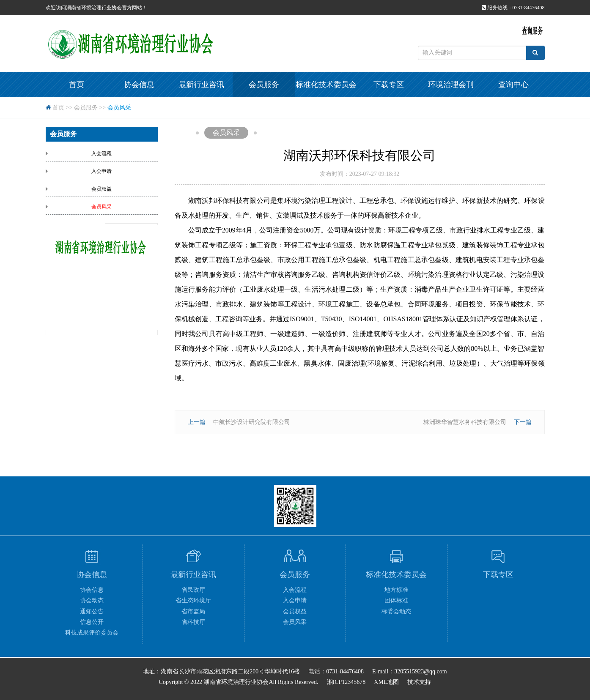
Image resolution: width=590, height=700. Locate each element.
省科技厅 (193, 622)
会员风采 (119, 108)
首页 (77, 85)
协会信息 (139, 85)
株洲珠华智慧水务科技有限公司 (465, 422)
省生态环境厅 (193, 600)
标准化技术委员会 (326, 85)
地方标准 (396, 590)
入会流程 (102, 153)
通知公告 (92, 611)
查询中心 (513, 85)
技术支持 (419, 682)
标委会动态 (396, 611)
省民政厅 (193, 590)
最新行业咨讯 (201, 85)
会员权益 (102, 189)
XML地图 (386, 682)
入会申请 (102, 171)
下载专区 (389, 85)
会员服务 (264, 85)
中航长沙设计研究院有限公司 (252, 422)
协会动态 (92, 600)
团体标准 (396, 600)
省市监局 (193, 611)
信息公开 (92, 622)
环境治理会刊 (451, 85)
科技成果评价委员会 (92, 633)
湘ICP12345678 (346, 682)
